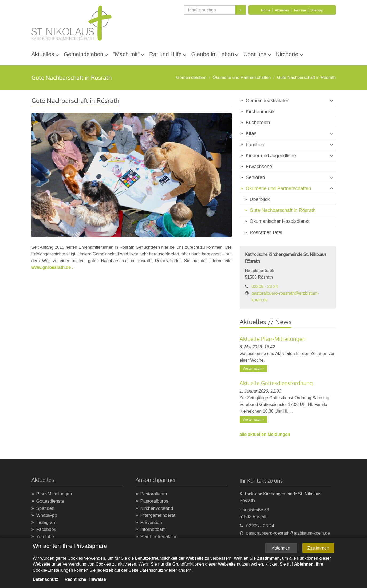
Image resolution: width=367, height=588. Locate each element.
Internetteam (151, 530)
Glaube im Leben (213, 54)
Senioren (255, 177)
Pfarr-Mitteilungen (52, 494)
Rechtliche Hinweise (85, 580)
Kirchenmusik (260, 112)
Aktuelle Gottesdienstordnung (276, 383)
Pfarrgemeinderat (155, 516)
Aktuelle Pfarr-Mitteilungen (273, 339)
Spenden (43, 509)
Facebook (44, 530)
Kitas (251, 133)
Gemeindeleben (84, 54)
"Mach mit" (126, 54)
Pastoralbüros (152, 501)
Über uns (255, 54)
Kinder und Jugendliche (271, 156)
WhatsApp (44, 516)
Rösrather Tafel (266, 232)
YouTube (43, 537)
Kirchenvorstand (154, 509)
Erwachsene (259, 167)
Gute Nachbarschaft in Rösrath (306, 78)
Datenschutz (46, 580)
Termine (300, 10)
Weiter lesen (252, 368)
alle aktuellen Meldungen (265, 434)
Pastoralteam (151, 494)
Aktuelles (282, 10)
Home (266, 10)
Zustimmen (318, 548)
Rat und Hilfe (165, 54)
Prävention (149, 523)
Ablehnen (281, 548)
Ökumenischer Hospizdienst (280, 221)
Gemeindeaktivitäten (268, 101)
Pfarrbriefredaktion (157, 537)
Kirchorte (287, 54)
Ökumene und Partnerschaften (242, 78)
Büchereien (258, 123)
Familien (255, 145)
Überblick (260, 199)
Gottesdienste (48, 501)
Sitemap (317, 10)
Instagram (44, 523)
